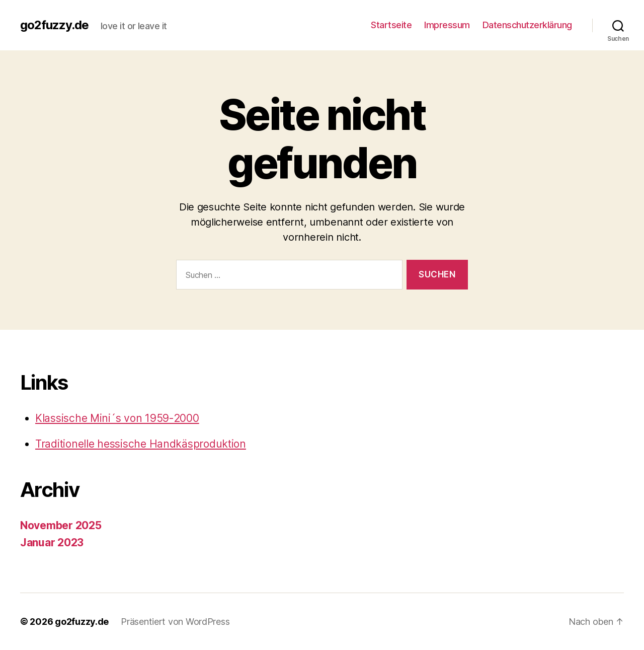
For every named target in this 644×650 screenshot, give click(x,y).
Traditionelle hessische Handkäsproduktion (141, 444)
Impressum (447, 25)
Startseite (391, 25)
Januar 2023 (52, 543)
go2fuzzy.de (54, 25)
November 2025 (61, 525)
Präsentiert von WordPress (175, 622)
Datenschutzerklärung (527, 25)
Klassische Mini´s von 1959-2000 (117, 418)
